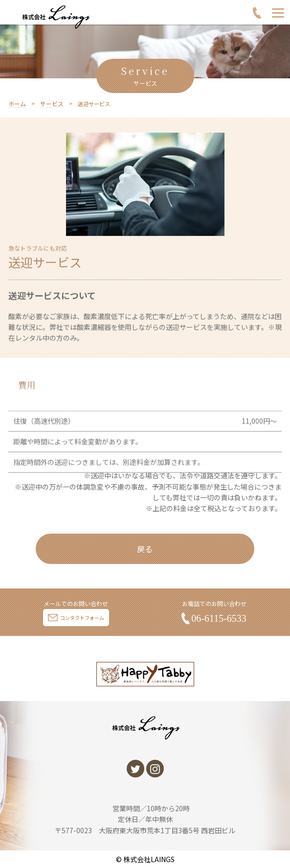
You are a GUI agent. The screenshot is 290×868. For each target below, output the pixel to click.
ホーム (17, 110)
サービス (52, 110)
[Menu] (278, 12)
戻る (145, 549)
